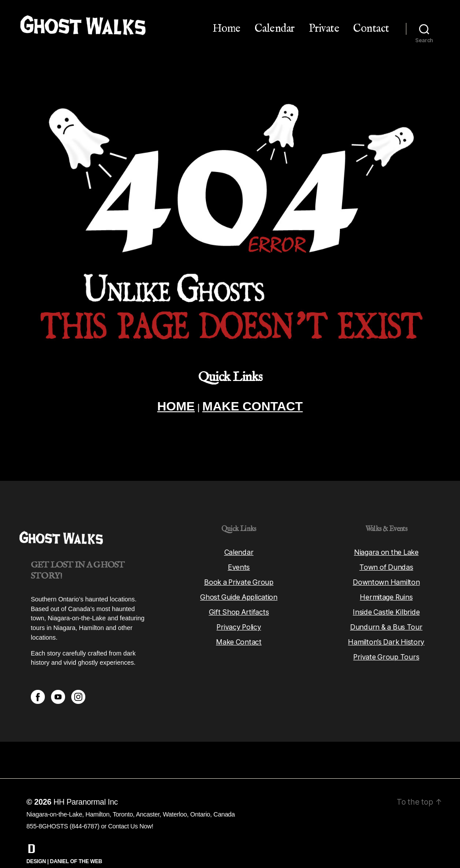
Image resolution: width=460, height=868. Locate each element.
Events (239, 549)
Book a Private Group (239, 564)
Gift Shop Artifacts (239, 594)
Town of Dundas (386, 549)
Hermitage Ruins (386, 579)
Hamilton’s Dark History (386, 624)
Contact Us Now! (131, 809)
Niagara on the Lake (386, 535)
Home (226, 29)
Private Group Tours (386, 639)
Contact (371, 29)
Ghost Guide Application (239, 579)
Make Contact (239, 624)
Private (324, 29)
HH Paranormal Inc (86, 784)
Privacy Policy (239, 609)
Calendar (275, 29)
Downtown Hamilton (386, 564)
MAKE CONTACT (254, 407)
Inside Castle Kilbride (386, 594)
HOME (173, 407)
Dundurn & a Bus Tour (386, 609)
